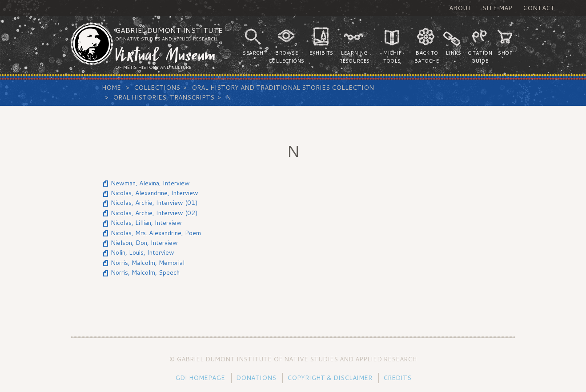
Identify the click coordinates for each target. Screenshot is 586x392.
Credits (397, 378)
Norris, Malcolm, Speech (145, 272)
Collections (157, 88)
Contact (539, 8)
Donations (256, 378)
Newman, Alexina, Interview (150, 183)
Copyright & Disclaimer (330, 378)
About (460, 8)
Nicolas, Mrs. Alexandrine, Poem (156, 233)
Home (111, 88)
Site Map (497, 8)
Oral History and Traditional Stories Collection (283, 88)
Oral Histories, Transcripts (164, 97)
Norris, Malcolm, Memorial (148, 263)
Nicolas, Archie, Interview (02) (154, 213)
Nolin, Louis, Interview (142, 252)
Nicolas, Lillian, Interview (146, 223)
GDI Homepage (200, 378)
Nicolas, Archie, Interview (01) (154, 203)
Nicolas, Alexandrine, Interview (155, 193)
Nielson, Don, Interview (144, 243)
